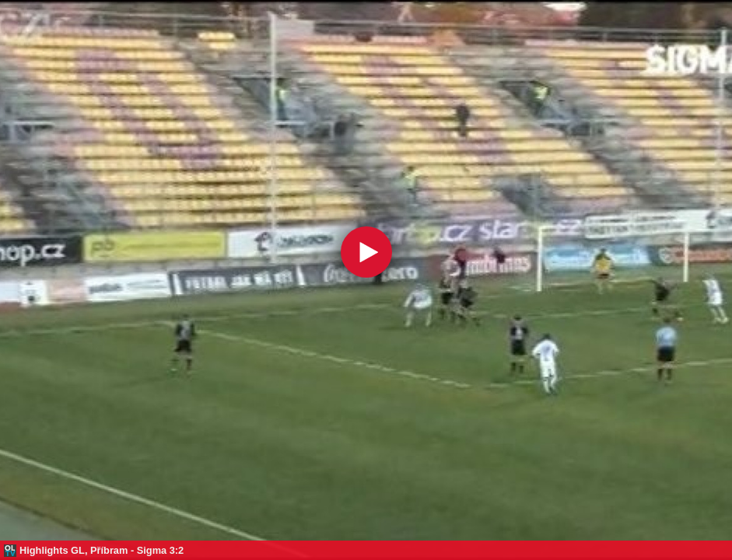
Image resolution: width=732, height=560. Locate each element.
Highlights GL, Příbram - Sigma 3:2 (102, 550)
